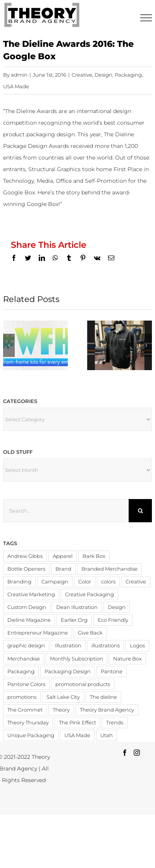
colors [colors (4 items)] (108, 582)
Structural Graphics (54, 169)
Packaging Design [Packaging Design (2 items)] (68, 672)
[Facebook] (125, 753)
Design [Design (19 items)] (117, 607)
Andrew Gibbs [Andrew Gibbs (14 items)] (25, 556)
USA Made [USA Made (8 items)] (77, 735)
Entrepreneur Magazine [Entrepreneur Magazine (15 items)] (38, 633)
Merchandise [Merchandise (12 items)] (24, 659)
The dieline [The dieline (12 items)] (103, 697)
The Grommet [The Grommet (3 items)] (25, 710)
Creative (82, 75)
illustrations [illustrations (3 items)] (106, 646)
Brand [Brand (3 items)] (63, 569)
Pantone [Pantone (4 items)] (112, 672)
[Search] (140, 511)
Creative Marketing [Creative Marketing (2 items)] (31, 594)
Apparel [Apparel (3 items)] (63, 556)
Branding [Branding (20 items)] (19, 582)
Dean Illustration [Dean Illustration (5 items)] (77, 607)
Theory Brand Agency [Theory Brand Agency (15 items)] (107, 710)
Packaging (128, 75)
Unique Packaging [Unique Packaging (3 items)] (31, 735)
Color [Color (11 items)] (85, 582)
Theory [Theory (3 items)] (61, 710)
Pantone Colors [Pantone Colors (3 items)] (26, 684)
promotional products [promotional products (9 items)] (83, 684)
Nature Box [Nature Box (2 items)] (127, 659)
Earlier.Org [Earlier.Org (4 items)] (74, 620)
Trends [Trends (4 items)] (115, 723)
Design (103, 75)
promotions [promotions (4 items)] (22, 697)
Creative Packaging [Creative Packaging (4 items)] (90, 594)
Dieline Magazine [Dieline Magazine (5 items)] (29, 620)
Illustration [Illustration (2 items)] (68, 646)
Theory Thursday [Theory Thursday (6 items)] (28, 723)
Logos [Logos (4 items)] (137, 646)
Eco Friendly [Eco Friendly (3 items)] (113, 620)
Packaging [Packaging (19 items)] (21, 672)
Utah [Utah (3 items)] (107, 735)
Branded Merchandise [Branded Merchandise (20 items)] (109, 569)
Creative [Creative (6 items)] (136, 582)
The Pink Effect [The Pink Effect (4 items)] (77, 723)
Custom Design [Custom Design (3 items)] (27, 607)
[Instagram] (137, 753)
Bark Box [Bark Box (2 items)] (94, 556)
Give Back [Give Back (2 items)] (90, 633)
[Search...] (66, 511)
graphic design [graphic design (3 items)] (26, 646)
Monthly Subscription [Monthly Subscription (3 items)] (77, 659)
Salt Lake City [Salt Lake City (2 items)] (63, 697)
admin (19, 75)
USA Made (16, 86)
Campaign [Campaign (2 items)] (55, 582)
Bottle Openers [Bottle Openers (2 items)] (26, 569)
